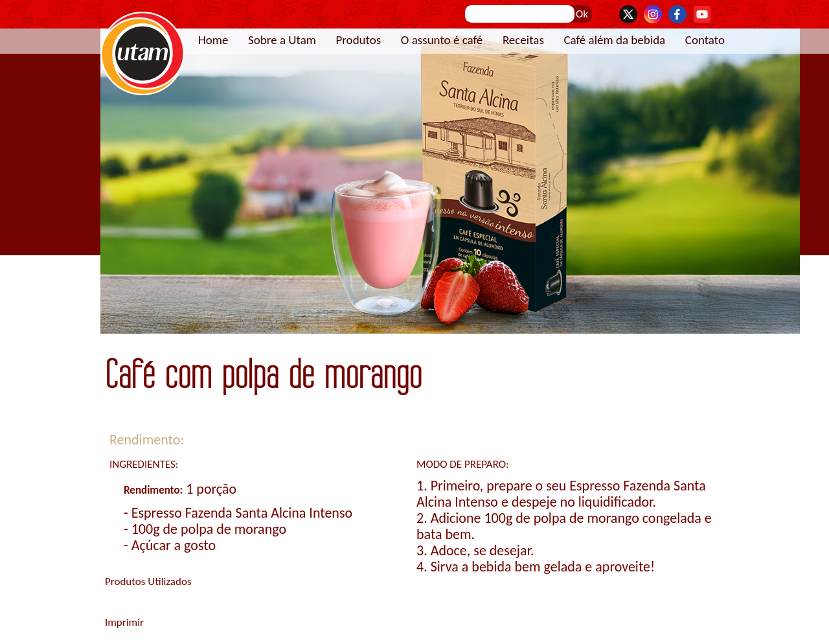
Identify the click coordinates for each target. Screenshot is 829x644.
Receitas (523, 40)
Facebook (677, 14)
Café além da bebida (614, 40)
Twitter (628, 14)
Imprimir (124, 622)
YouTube (702, 14)
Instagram (653, 14)
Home (213, 40)
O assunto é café (442, 40)
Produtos (358, 40)
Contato (705, 40)
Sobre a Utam (282, 40)
